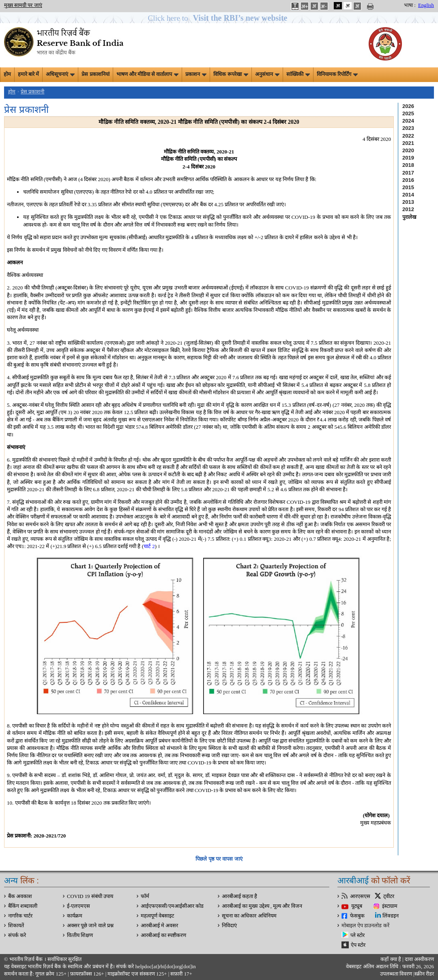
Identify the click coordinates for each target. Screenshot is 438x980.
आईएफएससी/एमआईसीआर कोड (172, 906)
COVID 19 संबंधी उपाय (90, 896)
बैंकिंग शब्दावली (23, 906)
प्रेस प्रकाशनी (32, 92)
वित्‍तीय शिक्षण (80, 935)
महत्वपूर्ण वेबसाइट (157, 916)
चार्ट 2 (149, 546)
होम (7, 74)
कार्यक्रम (75, 916)
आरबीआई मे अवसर (159, 926)
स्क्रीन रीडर (424, 974)
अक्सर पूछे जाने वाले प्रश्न (90, 926)
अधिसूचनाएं (60, 74)
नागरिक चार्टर (20, 916)
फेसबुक (357, 916)
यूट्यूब (357, 906)
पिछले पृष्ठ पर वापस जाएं (219, 859)
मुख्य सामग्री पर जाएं (23, 5)
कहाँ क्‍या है (391, 959)
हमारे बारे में (28, 74)
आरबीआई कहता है (239, 896)
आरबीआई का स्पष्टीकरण (163, 935)
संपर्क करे (17, 935)
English (426, 5)
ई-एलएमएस (78, 906)
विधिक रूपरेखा (231, 74)
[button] (219, 18)
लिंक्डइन (391, 916)
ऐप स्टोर (358, 945)
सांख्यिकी (298, 74)
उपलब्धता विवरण (396, 974)
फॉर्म (145, 896)
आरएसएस (360, 896)
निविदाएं (229, 926)
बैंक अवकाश (20, 896)
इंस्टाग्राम (390, 906)
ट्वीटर (389, 896)
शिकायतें (16, 926)
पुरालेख (409, 217)
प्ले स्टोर (357, 935)
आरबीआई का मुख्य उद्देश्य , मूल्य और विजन (262, 906)
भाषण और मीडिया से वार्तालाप (148, 74)
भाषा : (410, 5)
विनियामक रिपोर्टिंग (337, 74)
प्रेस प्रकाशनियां (95, 74)
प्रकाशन (196, 74)
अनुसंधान (267, 74)
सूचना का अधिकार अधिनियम (249, 916)
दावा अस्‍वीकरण (419, 959)
